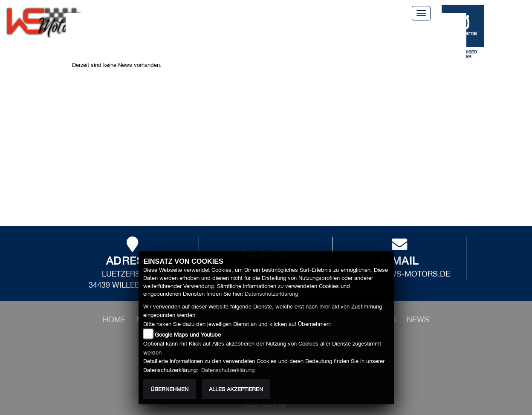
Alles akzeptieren (236, 389)
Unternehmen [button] (346, 29)
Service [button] (189, 29)
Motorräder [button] (138, 29)
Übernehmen (169, 389)
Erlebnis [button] (401, 29)
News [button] (123, 39)
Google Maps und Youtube (188, 335)
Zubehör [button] (291, 29)
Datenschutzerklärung (271, 294)
